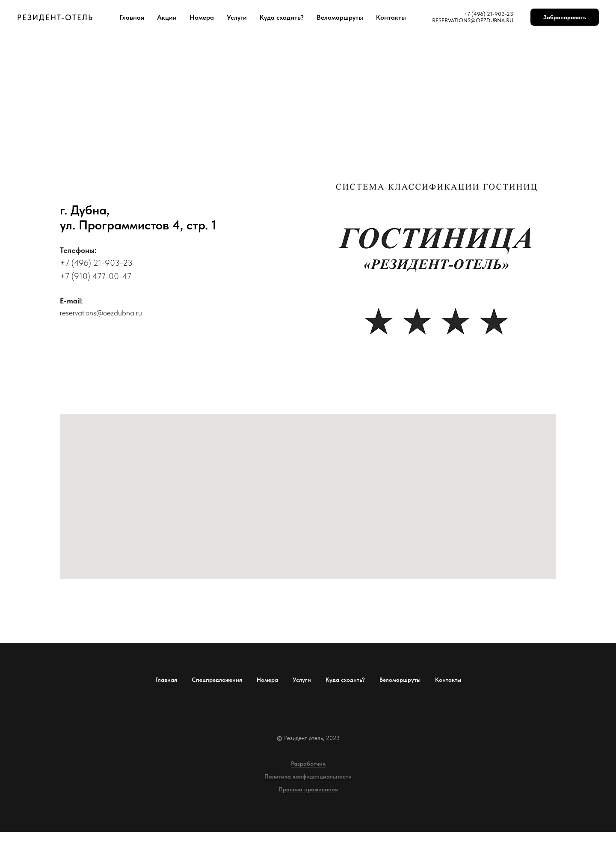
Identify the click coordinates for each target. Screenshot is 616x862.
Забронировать (565, 17)
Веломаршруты (340, 17)
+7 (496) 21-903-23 (96, 263)
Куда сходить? (282, 17)
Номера (202, 17)
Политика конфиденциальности (308, 776)
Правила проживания (308, 789)
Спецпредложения (217, 680)
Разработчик (308, 764)
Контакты (391, 17)
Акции (167, 17)
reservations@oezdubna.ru (101, 313)
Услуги (237, 17)
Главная (132, 17)
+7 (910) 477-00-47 (96, 276)
